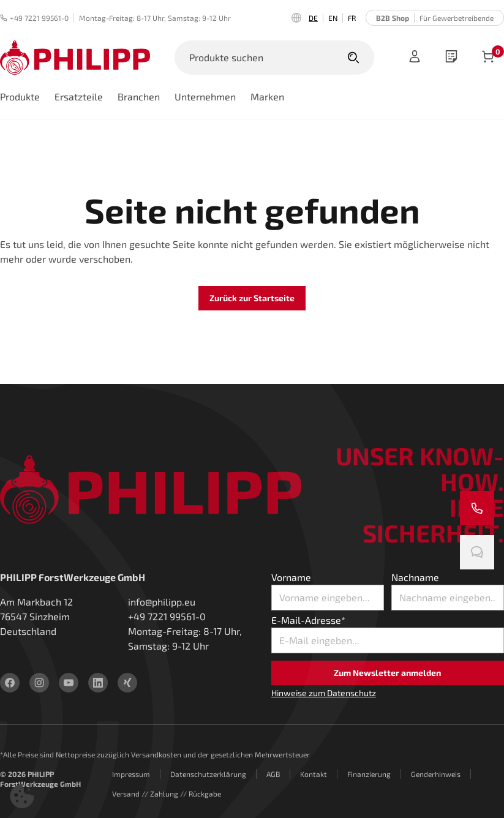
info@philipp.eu (162, 602)
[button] (22, 796)
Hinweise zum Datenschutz (324, 693)
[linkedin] (98, 683)
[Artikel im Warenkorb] (488, 58)
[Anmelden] (415, 58)
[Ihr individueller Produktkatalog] (451, 58)
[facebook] (10, 683)
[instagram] (39, 683)
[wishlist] (451, 58)
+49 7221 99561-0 (34, 18)
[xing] (127, 683)
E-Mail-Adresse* (308, 620)
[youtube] (69, 683)
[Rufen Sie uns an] (477, 508)
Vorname (291, 577)
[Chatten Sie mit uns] (477, 552)
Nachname (415, 577)
